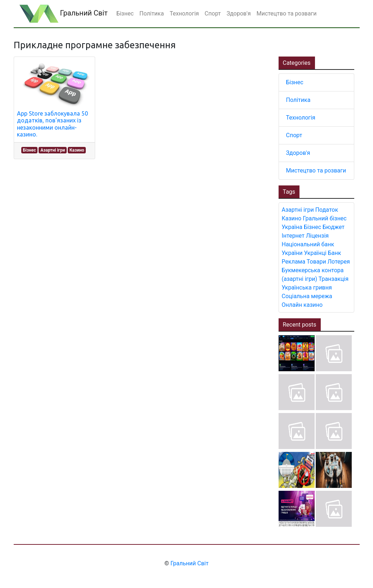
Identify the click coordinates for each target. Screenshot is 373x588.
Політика (298, 100)
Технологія (301, 118)
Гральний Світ (64, 14)
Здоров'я (298, 153)
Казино (77, 150)
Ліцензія (317, 236)
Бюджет (334, 227)
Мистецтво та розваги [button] (287, 14)
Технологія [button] (184, 14)
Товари (316, 262)
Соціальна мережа (307, 296)
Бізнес (29, 150)
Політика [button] (152, 14)
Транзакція (334, 279)
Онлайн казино (302, 305)
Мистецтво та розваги (316, 170)
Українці (315, 253)
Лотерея (339, 262)
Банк (335, 253)
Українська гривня (307, 288)
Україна (292, 227)
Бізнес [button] (125, 14)
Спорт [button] (213, 14)
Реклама (294, 262)
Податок (327, 210)
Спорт (294, 135)
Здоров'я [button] (239, 14)
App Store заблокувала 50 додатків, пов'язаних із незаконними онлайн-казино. (52, 124)
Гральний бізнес (325, 218)
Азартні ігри (53, 150)
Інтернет (293, 236)
